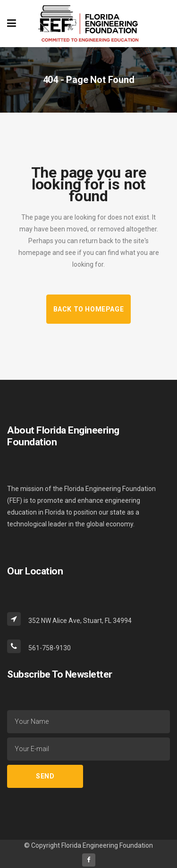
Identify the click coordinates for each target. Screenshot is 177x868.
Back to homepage (89, 309)
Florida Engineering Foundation (107, 845)
